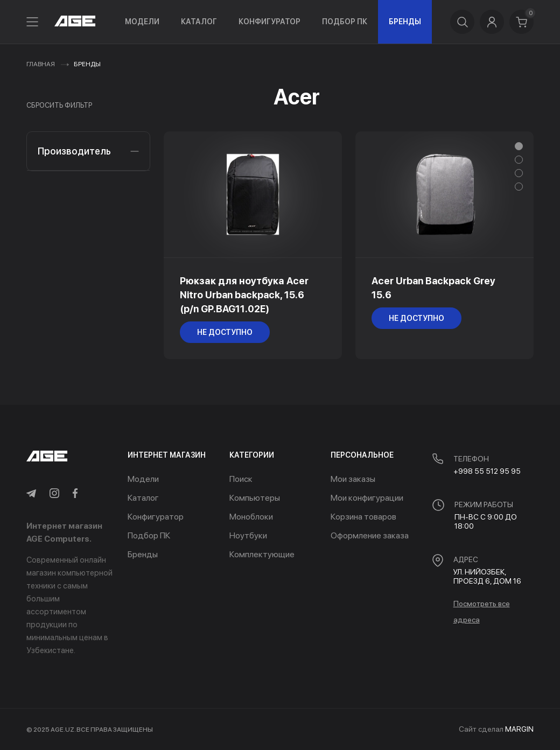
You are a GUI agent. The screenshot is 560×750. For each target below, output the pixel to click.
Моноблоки (251, 517)
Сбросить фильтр (59, 105)
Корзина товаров (363, 517)
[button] (519, 146)
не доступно (225, 332)
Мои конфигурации (367, 498)
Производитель (88, 151)
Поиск (241, 479)
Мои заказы (353, 479)
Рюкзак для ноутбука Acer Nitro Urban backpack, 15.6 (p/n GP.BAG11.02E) (244, 295)
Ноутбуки (248, 535)
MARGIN (519, 729)
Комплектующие (262, 554)
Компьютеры (255, 498)
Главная (41, 64)
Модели (142, 22)
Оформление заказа (370, 535)
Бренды (405, 22)
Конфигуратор (269, 22)
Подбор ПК (345, 22)
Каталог (199, 22)
